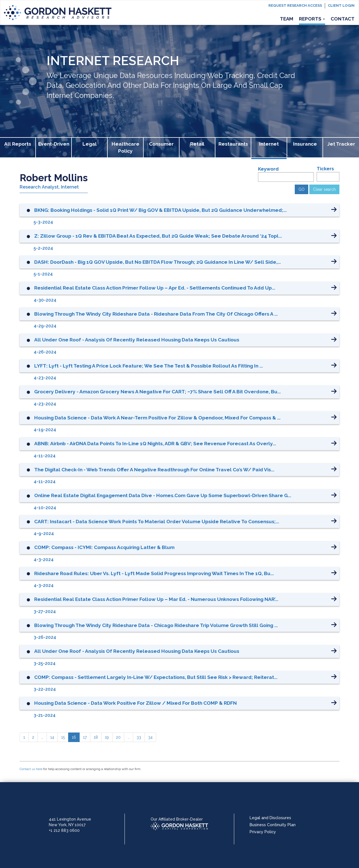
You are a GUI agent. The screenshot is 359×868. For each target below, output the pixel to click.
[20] (118, 737)
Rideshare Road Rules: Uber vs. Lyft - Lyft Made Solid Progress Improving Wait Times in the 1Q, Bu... (154, 573)
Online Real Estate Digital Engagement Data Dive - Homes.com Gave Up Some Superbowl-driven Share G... (163, 495)
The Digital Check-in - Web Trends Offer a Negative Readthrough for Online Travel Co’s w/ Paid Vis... (154, 470)
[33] (139, 737)
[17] (85, 737)
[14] (52, 737)
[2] (33, 737)
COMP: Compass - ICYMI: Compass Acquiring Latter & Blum (104, 547)
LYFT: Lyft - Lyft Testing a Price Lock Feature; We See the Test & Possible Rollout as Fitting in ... (149, 366)
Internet (269, 144)
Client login (341, 5)
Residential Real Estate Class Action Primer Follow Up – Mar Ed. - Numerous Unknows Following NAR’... (156, 599)
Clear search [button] (324, 189)
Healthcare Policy (126, 147)
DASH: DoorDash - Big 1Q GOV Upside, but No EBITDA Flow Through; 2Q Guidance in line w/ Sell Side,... (157, 262)
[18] (96, 737)
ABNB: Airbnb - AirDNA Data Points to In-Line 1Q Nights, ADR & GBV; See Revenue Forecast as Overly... (155, 444)
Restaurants (233, 144)
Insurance (305, 144)
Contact (343, 19)
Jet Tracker (341, 144)
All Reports (18, 144)
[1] (24, 737)
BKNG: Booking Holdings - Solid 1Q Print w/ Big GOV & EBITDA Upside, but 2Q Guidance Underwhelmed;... (160, 210)
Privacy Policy (263, 832)
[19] (107, 737)
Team (287, 19)
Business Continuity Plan (273, 825)
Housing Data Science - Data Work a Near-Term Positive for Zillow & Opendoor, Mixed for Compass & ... (157, 418)
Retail (197, 144)
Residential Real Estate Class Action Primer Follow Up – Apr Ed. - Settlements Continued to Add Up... (155, 288)
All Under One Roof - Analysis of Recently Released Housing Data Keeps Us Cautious (137, 340)
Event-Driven (54, 144)
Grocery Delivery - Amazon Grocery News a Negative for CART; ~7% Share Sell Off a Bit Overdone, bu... (157, 392)
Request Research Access (295, 5)
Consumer (161, 144)
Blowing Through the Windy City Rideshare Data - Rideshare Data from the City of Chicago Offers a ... (156, 314)
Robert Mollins (54, 178)
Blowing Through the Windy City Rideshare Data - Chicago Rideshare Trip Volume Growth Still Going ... (156, 625)
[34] (150, 737)
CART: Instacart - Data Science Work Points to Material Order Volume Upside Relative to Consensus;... (157, 522)
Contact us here (31, 769)
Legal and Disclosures (270, 818)
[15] (63, 737)
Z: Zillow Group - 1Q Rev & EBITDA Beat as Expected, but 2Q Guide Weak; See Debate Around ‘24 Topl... (158, 236)
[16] (74, 737)
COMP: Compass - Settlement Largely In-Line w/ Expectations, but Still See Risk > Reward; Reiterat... (156, 677)
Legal (90, 144)
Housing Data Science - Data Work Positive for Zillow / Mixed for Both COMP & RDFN (135, 703)
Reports (312, 19)
